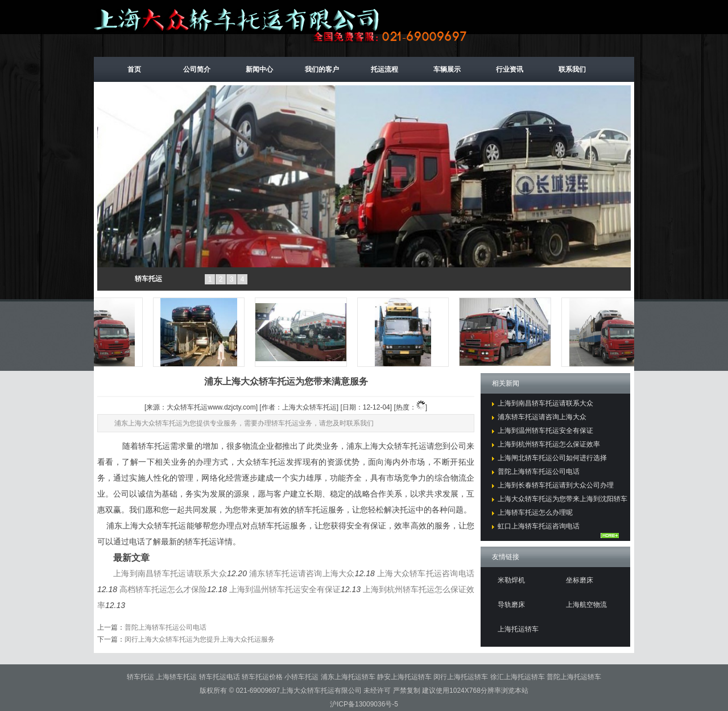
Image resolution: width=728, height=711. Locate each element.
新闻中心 (259, 69)
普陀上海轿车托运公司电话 (166, 627)
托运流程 (384, 69)
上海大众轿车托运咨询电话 (426, 573)
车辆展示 (447, 69)
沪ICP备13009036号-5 (364, 704)
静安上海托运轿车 (405, 677)
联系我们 (572, 69)
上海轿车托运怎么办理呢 (535, 512)
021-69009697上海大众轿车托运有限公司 (299, 691)
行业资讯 (510, 69)
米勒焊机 (511, 580)
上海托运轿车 (518, 629)
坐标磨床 (580, 580)
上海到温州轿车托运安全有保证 (285, 589)
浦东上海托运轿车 (349, 677)
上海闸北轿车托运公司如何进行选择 (552, 458)
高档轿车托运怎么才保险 (163, 589)
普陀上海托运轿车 (574, 677)
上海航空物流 (586, 605)
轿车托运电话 (220, 677)
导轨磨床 (511, 605)
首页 (134, 69)
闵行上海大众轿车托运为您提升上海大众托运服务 (200, 639)
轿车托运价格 (263, 677)
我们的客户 (322, 69)
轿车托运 (148, 279)
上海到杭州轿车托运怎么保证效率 (549, 444)
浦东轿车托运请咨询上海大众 (302, 573)
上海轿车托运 (177, 677)
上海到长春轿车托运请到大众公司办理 (556, 485)
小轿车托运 (302, 677)
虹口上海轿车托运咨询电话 (539, 526)
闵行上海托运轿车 (462, 677)
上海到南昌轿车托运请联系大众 (170, 573)
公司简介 (197, 69)
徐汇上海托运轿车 (518, 677)
